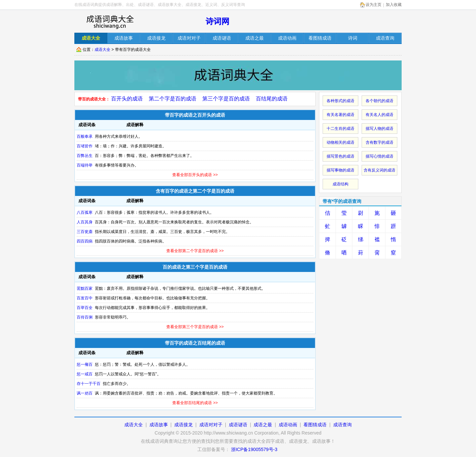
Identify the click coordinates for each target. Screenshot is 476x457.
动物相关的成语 (340, 142)
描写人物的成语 (379, 129)
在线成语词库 (110, 21)
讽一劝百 (85, 393)
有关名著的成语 (340, 115)
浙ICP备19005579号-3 (254, 449)
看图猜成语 (315, 425)
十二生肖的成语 (340, 129)
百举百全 (85, 308)
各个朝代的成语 (379, 101)
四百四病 (85, 241)
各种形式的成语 (340, 101)
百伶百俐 (85, 317)
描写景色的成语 (340, 156)
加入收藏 (394, 5)
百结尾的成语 (272, 99)
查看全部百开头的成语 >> (195, 175)
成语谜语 (238, 425)
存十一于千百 (89, 384)
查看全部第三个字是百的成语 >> (195, 327)
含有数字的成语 (379, 142)
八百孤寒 (85, 212)
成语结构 (340, 184)
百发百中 (85, 298)
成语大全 (102, 50)
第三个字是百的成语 (226, 99)
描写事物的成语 (340, 170)
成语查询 (342, 425)
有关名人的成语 (379, 115)
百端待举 (85, 165)
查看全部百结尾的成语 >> (195, 403)
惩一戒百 (85, 374)
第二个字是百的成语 (173, 99)
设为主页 (374, 5)
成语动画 (288, 425)
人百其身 (85, 222)
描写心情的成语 (379, 156)
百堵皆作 (85, 146)
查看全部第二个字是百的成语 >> (195, 251)
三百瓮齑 (85, 232)
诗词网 (218, 21)
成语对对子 (211, 425)
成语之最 (263, 425)
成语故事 (159, 425)
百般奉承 (85, 136)
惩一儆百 (85, 364)
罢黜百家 (85, 288)
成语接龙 (183, 425)
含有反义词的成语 (379, 170)
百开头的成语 (127, 99)
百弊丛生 (85, 156)
